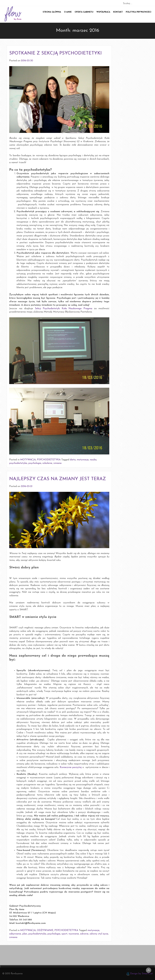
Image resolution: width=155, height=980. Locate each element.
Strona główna (52, 12)
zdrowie (84, 934)
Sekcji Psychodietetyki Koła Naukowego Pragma (64, 309)
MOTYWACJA (28, 460)
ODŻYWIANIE (45, 930)
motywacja (83, 460)
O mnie (68, 12)
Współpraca (103, 12)
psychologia (35, 463)
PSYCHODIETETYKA (49, 460)
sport (64, 934)
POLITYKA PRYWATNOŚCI (139, 12)
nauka (93, 460)
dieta (73, 460)
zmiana (57, 463)
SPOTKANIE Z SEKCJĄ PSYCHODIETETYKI (55, 53)
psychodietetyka (18, 463)
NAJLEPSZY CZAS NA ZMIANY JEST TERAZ (58, 479)
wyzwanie (74, 934)
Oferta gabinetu (84, 12)
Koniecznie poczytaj (71, 767)
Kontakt (118, 12)
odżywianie (15, 934)
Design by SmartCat (140, 974)
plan (25, 934)
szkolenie (47, 463)
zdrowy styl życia (99, 934)
